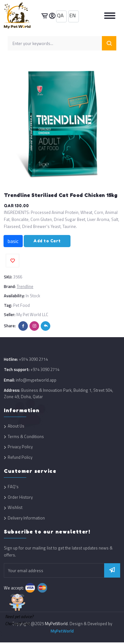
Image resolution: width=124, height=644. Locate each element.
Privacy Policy (20, 447)
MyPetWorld (62, 631)
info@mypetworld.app (36, 380)
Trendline (25, 286)
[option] (62, 123)
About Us (16, 426)
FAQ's (13, 487)
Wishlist (15, 508)
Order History (20, 497)
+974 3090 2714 (33, 359)
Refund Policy (20, 457)
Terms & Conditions (26, 437)
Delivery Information (26, 518)
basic (13, 241)
